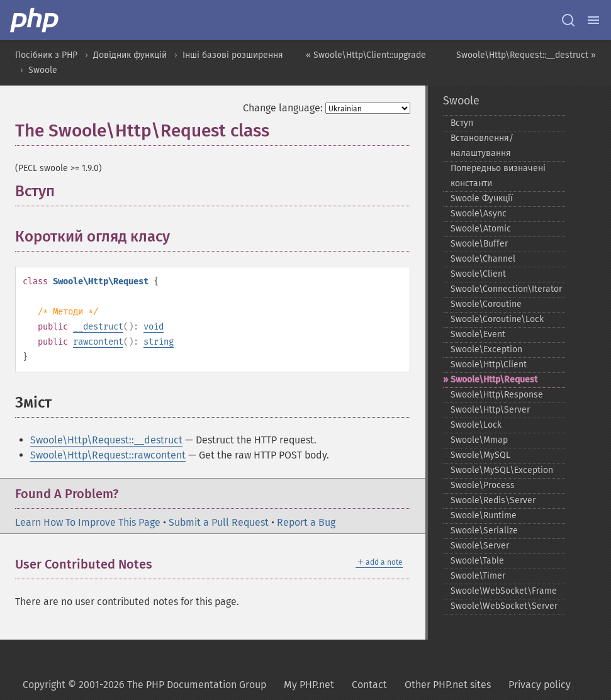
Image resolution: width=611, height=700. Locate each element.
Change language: (283, 108)
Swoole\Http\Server (490, 410)
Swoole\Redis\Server (493, 500)
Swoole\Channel (483, 259)
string (159, 342)
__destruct (98, 327)
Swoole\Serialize (484, 531)
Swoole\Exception (486, 349)
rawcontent (98, 342)
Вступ (462, 123)
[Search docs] (568, 20)
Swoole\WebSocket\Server (504, 606)
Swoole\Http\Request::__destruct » (526, 55)
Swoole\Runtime (484, 515)
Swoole (43, 70)
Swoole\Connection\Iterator (506, 289)
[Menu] (593, 20)
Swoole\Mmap (479, 440)
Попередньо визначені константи (498, 176)
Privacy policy (540, 685)
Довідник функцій (130, 55)
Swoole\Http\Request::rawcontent (108, 455)
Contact (369, 685)
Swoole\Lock (476, 425)
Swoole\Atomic (481, 229)
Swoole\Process (483, 485)
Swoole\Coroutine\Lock (497, 319)
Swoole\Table (477, 561)
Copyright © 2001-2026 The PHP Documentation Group (144, 685)
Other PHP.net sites (448, 685)
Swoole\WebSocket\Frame (504, 591)
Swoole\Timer (478, 576)
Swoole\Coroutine (486, 304)
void (154, 327)
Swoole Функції (482, 198)
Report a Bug (306, 522)
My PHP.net (309, 685)
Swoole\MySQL (480, 455)
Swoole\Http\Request (494, 380)
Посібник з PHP (46, 55)
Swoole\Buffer (479, 244)
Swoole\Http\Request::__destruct (106, 440)
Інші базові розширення (233, 55)
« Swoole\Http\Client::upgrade (366, 55)
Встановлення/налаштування (482, 146)
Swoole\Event (478, 334)
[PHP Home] (35, 20)
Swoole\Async (479, 214)
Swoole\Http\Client (489, 364)
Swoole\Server (480, 546)
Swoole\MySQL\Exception (502, 470)
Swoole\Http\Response (497, 395)
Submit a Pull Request (219, 522)
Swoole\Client (478, 274)
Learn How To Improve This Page (88, 522)
